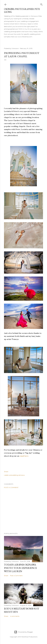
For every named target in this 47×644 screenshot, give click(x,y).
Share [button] (6, 472)
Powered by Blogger (24, 632)
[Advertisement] (23, 510)
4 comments (15, 616)
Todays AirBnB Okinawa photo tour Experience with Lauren (20, 568)
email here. (24, 456)
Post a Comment (11, 487)
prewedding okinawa (17, 475)
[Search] (41, 4)
